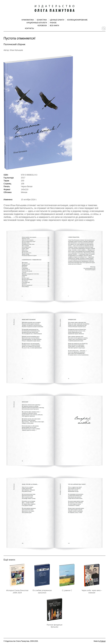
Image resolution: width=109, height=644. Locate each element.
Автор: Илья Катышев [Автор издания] (13, 50)
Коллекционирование (77, 20)
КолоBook (42, 26)
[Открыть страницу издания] (17, 575)
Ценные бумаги (57, 20)
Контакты (29, 28)
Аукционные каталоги (37, 23)
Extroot (103, 641)
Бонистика (42, 20)
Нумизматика (28, 20)
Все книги (54, 26)
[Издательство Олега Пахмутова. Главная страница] (54, 9)
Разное (53, 23)
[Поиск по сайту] (104, 28)
